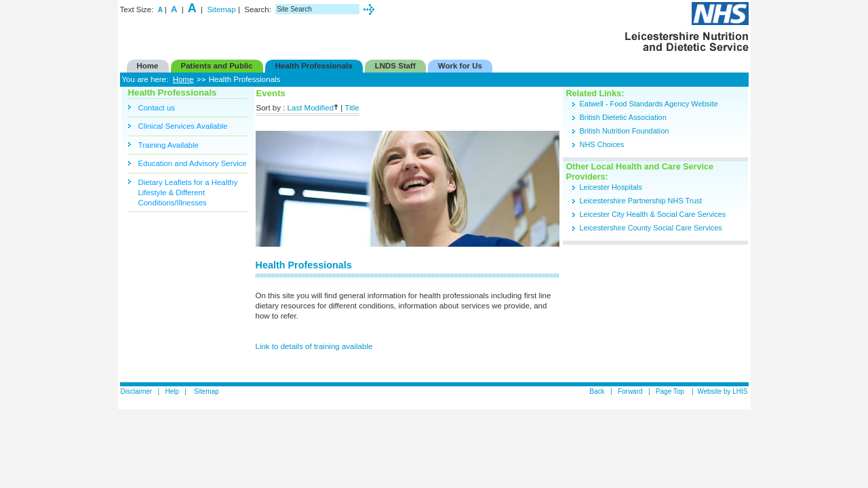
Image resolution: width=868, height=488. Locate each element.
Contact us (157, 108)
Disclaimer (137, 391)
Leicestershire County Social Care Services (651, 228)
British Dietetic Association (623, 117)
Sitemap (221, 9)
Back (597, 391)
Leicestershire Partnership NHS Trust (642, 201)
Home (183, 79)
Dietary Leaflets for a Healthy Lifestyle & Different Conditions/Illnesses (188, 192)
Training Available (169, 145)
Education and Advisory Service (193, 163)
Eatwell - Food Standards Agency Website (649, 104)
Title (352, 108)
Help (172, 391)
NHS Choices (602, 144)
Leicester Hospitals (611, 187)
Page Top (671, 391)
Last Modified (313, 108)
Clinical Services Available (183, 126)
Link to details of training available (314, 346)
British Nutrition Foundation (625, 131)
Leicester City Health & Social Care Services (653, 214)
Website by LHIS (722, 391)
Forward (630, 391)
